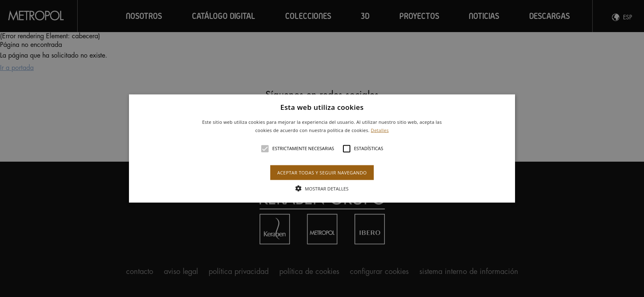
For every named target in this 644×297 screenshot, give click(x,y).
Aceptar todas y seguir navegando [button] (322, 172)
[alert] (322, 148)
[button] (322, 149)
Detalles (380, 130)
